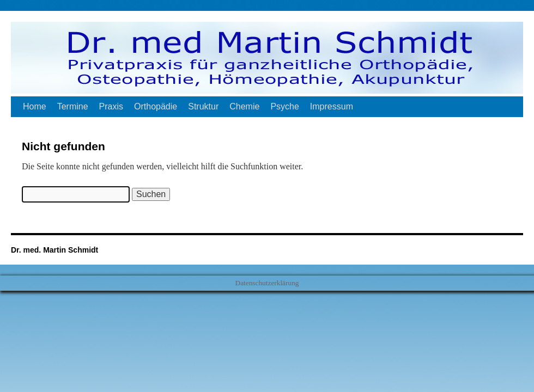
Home (35, 106)
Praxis (111, 106)
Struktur (203, 106)
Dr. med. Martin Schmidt (54, 250)
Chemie (244, 106)
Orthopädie (156, 106)
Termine (73, 106)
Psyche (284, 106)
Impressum (332, 106)
